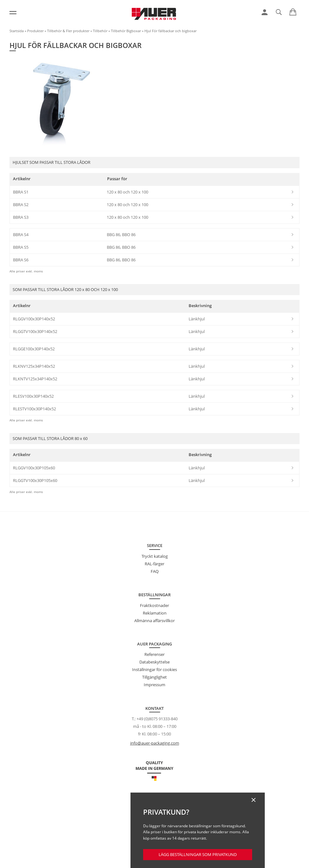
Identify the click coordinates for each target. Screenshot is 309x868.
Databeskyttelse (154, 662)
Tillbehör (100, 31)
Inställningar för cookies (154, 669)
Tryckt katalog (155, 556)
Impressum (154, 685)
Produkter (35, 31)
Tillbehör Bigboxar (126, 31)
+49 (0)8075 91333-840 (157, 719)
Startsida (17, 31)
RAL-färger (154, 564)
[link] (265, 12)
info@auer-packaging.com (155, 743)
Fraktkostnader (154, 605)
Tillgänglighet (154, 677)
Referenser (154, 654)
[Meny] (13, 13)
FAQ (155, 571)
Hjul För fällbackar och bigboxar (170, 31)
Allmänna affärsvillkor (154, 621)
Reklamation (155, 613)
